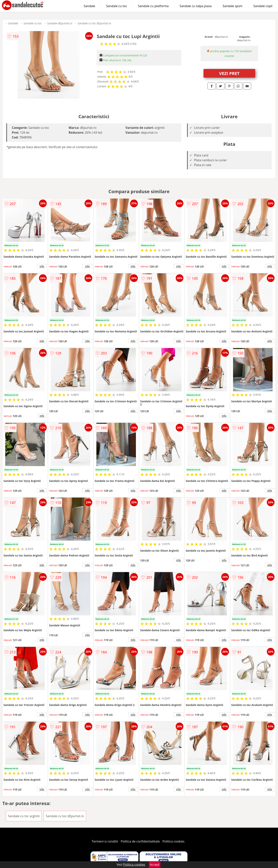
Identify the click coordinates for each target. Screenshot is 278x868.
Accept (155, 865)
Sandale (89, 6)
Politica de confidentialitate (140, 841)
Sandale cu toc (117, 6)
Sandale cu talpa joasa (196, 6)
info (42, 266)
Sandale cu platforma (153, 6)
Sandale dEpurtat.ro (60, 23)
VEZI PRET (229, 73)
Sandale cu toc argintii (24, 816)
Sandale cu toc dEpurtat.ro (95, 23)
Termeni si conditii (105, 841)
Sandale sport (233, 6)
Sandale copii (263, 6)
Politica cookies (174, 841)
